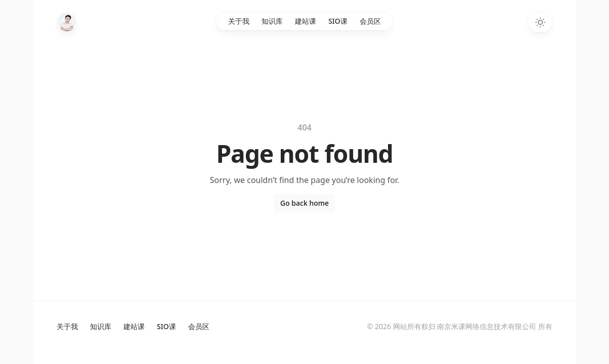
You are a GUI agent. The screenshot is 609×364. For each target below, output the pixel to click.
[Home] (67, 22)
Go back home (304, 203)
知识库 (272, 21)
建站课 (306, 21)
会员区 (370, 21)
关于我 (239, 21)
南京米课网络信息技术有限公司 (487, 326)
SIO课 (338, 21)
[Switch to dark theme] (540, 22)
